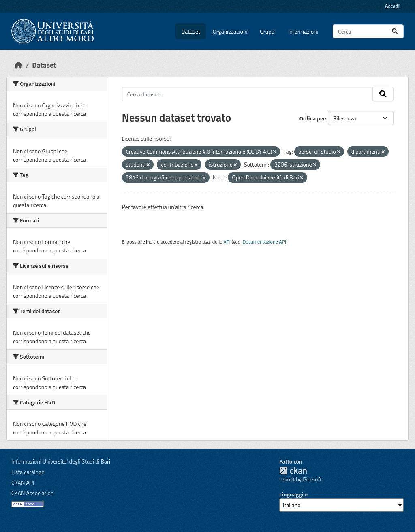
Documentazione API (264, 242)
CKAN (293, 471)
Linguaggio (293, 494)
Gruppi (268, 31)
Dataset (190, 31)
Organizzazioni (230, 31)
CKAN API (23, 482)
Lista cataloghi (29, 472)
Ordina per (312, 118)
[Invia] (395, 31)
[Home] (19, 65)
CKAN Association (32, 493)
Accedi (392, 6)
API (227, 242)
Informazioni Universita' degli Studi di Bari (61, 461)
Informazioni (303, 31)
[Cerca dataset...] (368, 31)
